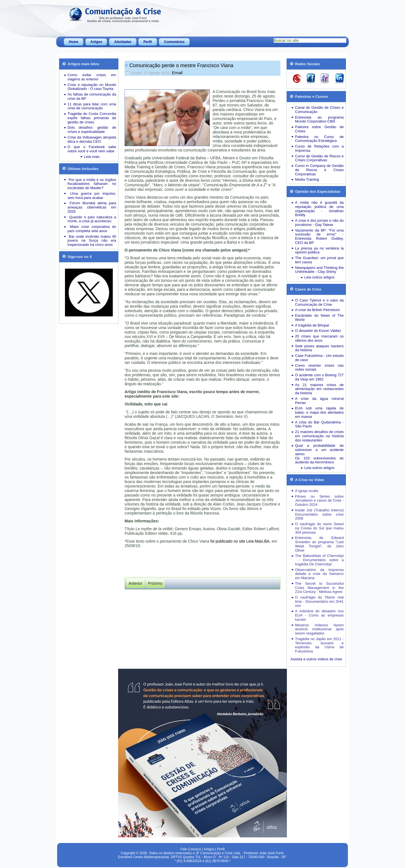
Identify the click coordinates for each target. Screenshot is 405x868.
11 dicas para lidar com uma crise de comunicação (92, 106)
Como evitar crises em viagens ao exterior (92, 77)
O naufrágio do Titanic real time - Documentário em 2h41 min (319, 601)
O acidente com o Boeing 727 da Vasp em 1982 (319, 377)
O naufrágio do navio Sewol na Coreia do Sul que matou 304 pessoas (319, 528)
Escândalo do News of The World (319, 318)
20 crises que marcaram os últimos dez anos (319, 338)
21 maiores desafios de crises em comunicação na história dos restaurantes (319, 436)
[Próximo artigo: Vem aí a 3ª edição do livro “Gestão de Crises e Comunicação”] (155, 583)
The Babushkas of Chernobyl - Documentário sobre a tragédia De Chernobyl (319, 560)
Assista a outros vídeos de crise (316, 659)
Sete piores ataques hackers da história (319, 348)
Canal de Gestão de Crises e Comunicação (319, 110)
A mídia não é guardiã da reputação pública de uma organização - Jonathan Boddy (319, 209)
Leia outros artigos (319, 277)
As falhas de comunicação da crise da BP (92, 96)
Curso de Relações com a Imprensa (319, 148)
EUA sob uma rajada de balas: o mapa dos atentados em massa (319, 412)
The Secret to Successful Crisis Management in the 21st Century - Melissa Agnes (319, 588)
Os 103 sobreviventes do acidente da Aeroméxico (319, 460)
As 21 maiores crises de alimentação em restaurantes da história (319, 389)
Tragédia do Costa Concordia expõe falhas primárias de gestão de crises (92, 118)
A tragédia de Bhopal (312, 325)
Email (177, 73)
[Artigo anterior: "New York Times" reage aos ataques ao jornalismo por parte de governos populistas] (135, 583)
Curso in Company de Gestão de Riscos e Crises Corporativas (319, 170)
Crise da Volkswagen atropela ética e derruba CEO (92, 139)
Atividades (123, 42)
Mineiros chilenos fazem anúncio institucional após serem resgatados (319, 629)
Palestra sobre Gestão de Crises (319, 129)
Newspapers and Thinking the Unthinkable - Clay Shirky (319, 270)
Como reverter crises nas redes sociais (319, 368)
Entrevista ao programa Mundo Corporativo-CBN (319, 119)
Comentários (174, 42)
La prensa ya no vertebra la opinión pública (319, 250)
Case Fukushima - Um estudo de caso (319, 358)
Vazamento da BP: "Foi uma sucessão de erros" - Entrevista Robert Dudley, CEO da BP (319, 236)
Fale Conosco (191, 849)
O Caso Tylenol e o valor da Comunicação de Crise (319, 302)
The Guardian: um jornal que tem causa (319, 260)
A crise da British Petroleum (318, 310)
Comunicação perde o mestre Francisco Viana (181, 65)
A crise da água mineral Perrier (319, 401)
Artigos (96, 42)
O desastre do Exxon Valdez (318, 331)
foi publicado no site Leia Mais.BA (240, 541)
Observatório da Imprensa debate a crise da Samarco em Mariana (319, 574)
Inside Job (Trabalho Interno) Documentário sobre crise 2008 (319, 514)
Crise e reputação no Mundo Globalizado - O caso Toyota (92, 87)
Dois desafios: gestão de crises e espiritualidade (92, 130)
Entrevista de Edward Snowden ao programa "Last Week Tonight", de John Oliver (319, 544)
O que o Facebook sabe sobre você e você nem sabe (92, 149)
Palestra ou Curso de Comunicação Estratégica (319, 139)
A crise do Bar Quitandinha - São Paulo (319, 424)
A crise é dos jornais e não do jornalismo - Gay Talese (319, 223)
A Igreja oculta (307, 491)
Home (74, 42)
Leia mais (92, 157)
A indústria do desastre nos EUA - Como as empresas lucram (319, 615)
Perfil (148, 42)
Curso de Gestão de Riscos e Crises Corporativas (319, 158)
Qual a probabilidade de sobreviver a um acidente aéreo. (319, 450)
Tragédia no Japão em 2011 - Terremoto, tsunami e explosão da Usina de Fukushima (319, 645)
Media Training (307, 179)
